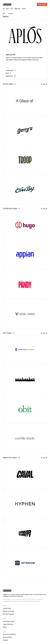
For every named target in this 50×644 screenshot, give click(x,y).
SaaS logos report (9, 621)
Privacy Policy (7, 637)
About (5, 627)
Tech (7, 9)
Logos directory (8, 624)
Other (24, 9)
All (4, 9)
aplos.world (11, 55)
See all (44, 84)
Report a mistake (8, 611)
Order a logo (42, 4)
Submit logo (7, 608)
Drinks (11, 14)
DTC (12, 9)
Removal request (8, 614)
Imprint (5, 640)
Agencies (17, 9)
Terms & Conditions (9, 634)
